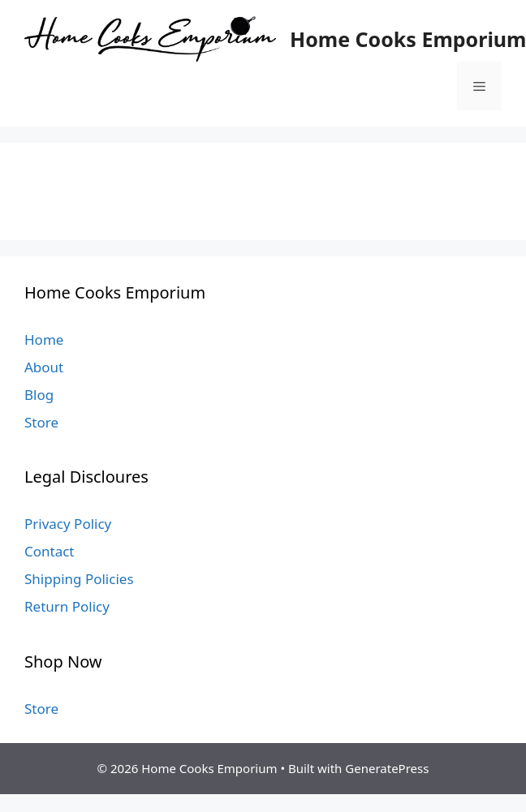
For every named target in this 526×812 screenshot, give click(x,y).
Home (44, 339)
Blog (39, 395)
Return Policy (67, 606)
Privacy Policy (68, 524)
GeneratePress (387, 768)
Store (41, 422)
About (44, 367)
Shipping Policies (79, 579)
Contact (50, 551)
